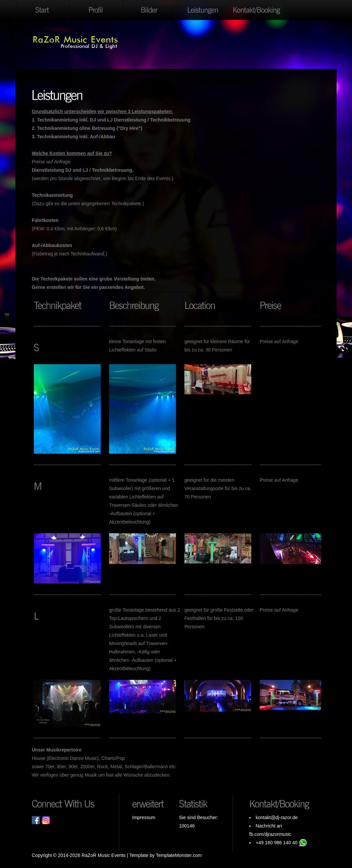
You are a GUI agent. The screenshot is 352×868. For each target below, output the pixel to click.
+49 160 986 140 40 (277, 843)
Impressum (144, 817)
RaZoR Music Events (104, 855)
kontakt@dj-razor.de (277, 817)
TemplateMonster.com (179, 855)
